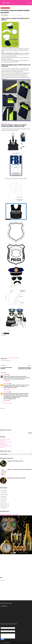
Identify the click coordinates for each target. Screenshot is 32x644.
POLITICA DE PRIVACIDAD (6, 442)
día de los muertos (4, 494)
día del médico (4, 500)
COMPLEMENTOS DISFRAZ (6, 446)
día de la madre (4, 490)
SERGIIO (5, 375)
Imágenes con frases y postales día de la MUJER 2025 (19, 469)
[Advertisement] (16, 348)
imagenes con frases (5, 506)
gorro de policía (5, 8)
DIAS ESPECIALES (4, 445)
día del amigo (3, 496)
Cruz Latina (6, 383)
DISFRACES (2, 443)
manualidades (4, 508)
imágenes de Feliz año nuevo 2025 (15, 461)
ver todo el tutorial (6, 124)
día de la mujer (4, 492)
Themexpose (7, 642)
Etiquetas (2, 447)
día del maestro (4, 498)
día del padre (3, 502)
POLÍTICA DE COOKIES (5, 439)
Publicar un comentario (7, 403)
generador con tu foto (5, 504)
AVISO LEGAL (3, 441)
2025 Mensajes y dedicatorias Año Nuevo (17, 478)
